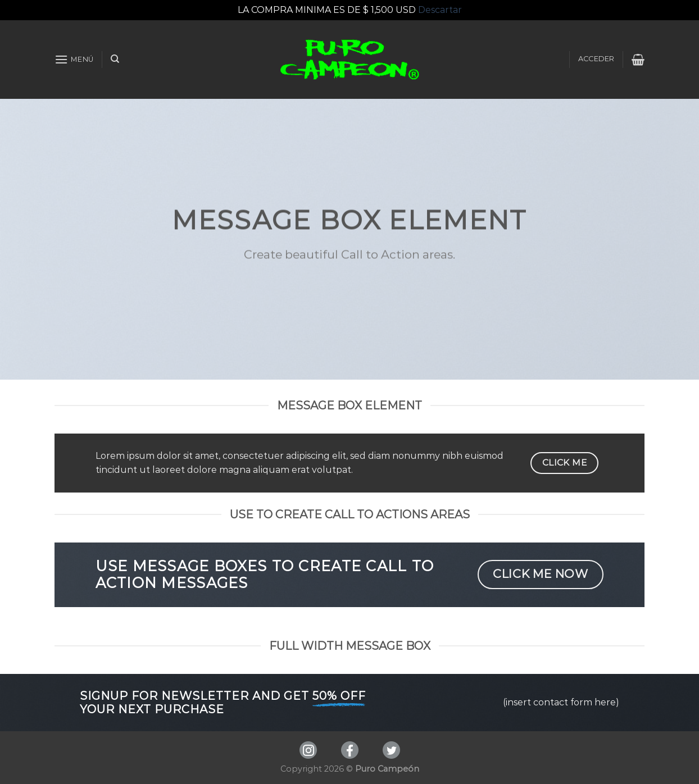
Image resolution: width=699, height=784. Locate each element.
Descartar (440, 10)
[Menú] (74, 59)
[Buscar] (115, 59)
